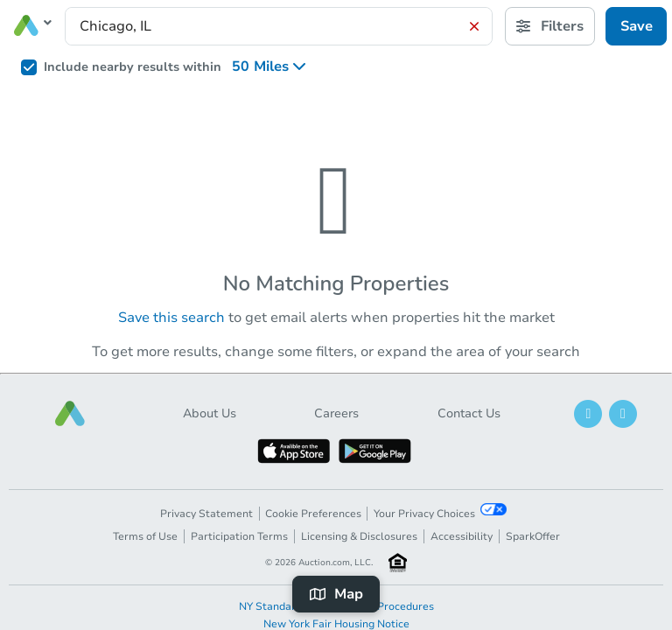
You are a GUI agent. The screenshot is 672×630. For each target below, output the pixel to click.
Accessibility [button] (462, 536)
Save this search (171, 318)
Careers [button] (336, 413)
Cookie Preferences (313, 514)
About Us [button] (210, 413)
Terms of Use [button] (145, 536)
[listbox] (274, 66)
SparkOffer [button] (533, 536)
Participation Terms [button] (239, 536)
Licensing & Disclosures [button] (359, 536)
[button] (70, 413)
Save (637, 26)
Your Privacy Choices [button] (440, 512)
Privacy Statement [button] (206, 514)
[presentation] (279, 26)
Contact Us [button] (469, 413)
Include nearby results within (133, 67)
